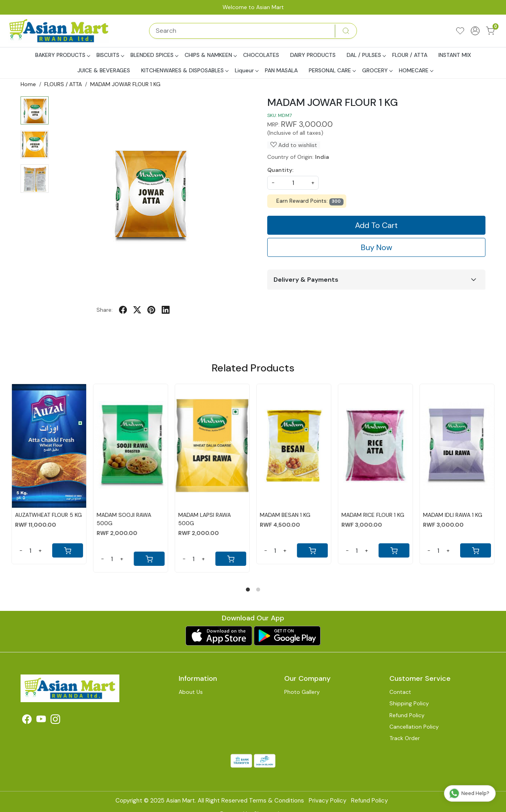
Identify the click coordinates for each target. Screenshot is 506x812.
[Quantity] (30, 551)
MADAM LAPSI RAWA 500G (205, 519)
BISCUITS (110, 55)
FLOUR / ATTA (410, 55)
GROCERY (377, 70)
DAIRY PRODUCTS (313, 55)
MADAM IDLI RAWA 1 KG (453, 515)
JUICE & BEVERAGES (104, 70)
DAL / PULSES (366, 55)
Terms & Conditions (277, 801)
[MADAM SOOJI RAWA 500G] (130, 446)
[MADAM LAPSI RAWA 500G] (212, 446)
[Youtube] (41, 721)
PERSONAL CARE (332, 70)
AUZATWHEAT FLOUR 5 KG (48, 515)
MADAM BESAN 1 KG (285, 515)
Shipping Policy (409, 703)
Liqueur (246, 70)
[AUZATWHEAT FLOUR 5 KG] (49, 446)
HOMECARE (416, 70)
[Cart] (68, 550)
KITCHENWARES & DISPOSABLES (185, 70)
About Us (191, 692)
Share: (105, 310)
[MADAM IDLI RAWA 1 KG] (457, 446)
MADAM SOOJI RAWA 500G (124, 519)
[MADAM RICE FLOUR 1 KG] (375, 446)
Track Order (405, 738)
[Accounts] (475, 31)
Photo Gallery (302, 692)
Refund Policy (407, 715)
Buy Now (377, 247)
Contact (400, 692)
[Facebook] (27, 721)
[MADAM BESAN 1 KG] (294, 446)
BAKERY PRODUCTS (62, 55)
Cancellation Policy (414, 727)
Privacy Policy (328, 801)
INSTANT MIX (455, 55)
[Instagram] (55, 721)
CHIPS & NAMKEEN (211, 55)
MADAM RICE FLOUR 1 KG (373, 515)
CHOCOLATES (261, 55)
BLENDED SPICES (154, 55)
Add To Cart (376, 225)
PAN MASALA (281, 70)
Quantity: (280, 170)
